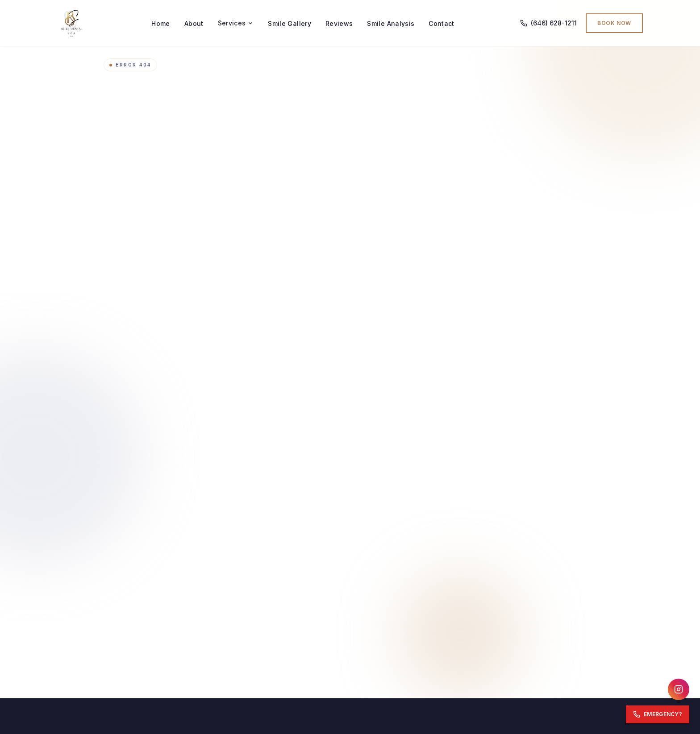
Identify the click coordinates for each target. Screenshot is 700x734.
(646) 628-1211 (548, 23)
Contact (441, 23)
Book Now (614, 23)
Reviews (339, 23)
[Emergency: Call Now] (658, 714)
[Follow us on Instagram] (679, 689)
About (194, 23)
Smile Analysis (391, 23)
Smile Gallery (290, 23)
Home (160, 23)
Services (236, 23)
